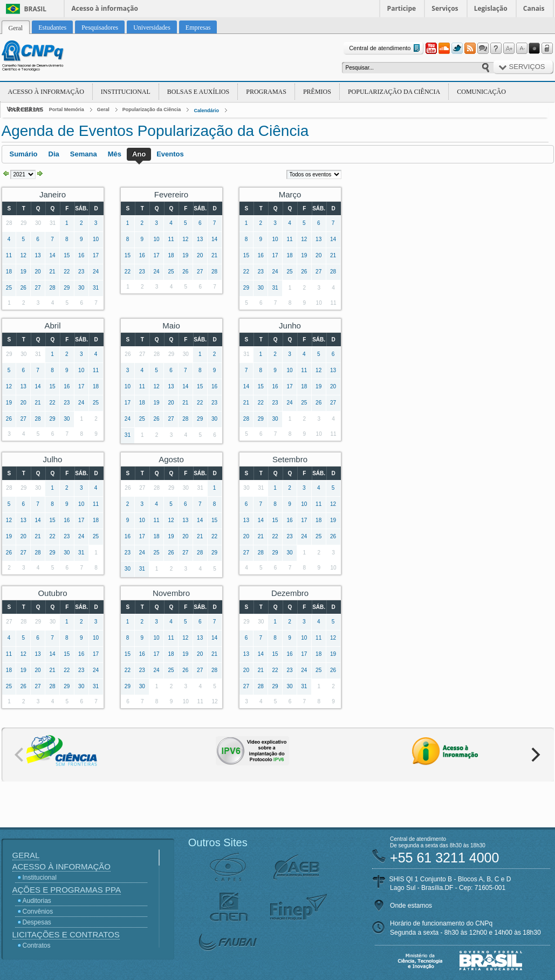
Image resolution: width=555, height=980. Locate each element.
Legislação (491, 8)
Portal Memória (67, 109)
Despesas (37, 922)
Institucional (126, 92)
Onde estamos (411, 906)
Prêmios (317, 92)
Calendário (206, 111)
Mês (115, 154)
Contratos (37, 945)
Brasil (36, 9)
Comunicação (481, 92)
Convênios (38, 912)
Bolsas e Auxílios (198, 92)
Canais (534, 8)
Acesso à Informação (46, 92)
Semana (84, 154)
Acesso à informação (105, 8)
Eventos (170, 154)
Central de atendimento (385, 48)
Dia (54, 154)
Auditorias (37, 901)
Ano (139, 154)
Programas (266, 92)
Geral (103, 109)
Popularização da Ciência (394, 92)
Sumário (24, 154)
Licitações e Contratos (66, 934)
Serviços (445, 8)
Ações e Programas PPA (67, 890)
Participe (402, 8)
